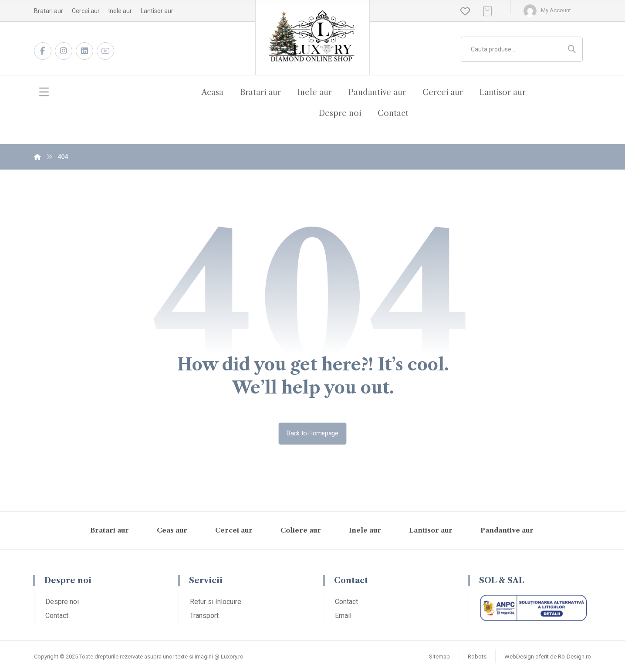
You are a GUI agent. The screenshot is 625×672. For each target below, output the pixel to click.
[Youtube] (105, 51)
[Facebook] (43, 51)
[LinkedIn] (84, 51)
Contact (57, 616)
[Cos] (487, 11)
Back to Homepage (313, 433)
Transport (204, 616)
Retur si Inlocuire (216, 602)
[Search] (572, 49)
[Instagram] (64, 51)
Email (343, 616)
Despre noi (62, 602)
